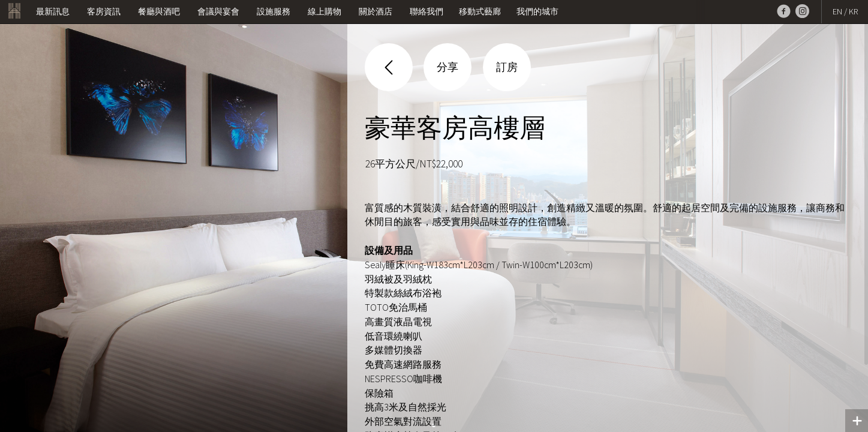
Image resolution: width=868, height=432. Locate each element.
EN (837, 11)
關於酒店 (376, 11)
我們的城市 (537, 11)
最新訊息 (53, 11)
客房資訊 (104, 11)
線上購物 (325, 11)
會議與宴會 (218, 11)
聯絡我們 (427, 11)
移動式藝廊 (480, 11)
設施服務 (274, 11)
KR (853, 11)
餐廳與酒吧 (159, 11)
